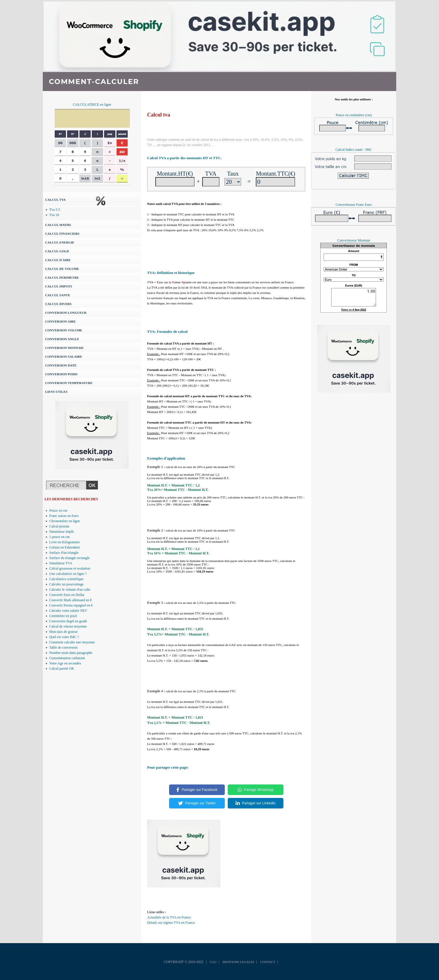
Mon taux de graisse (63, 632)
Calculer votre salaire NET (68, 611)
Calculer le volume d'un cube (70, 590)
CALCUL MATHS (58, 225)
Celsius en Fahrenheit (64, 547)
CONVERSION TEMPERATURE (69, 383)
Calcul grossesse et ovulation (70, 568)
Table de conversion (63, 647)
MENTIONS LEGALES (238, 962)
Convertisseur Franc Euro (354, 205)
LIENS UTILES (56, 392)
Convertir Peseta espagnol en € (71, 605)
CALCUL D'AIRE (58, 260)
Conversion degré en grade (68, 621)
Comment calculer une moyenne (72, 642)
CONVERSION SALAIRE (64, 357)
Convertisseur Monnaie (354, 240)
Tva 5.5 (55, 210)
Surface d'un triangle (64, 553)
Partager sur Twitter (197, 803)
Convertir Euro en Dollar (67, 595)
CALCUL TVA (55, 200)
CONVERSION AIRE (60, 321)
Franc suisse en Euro (64, 516)
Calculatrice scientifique (66, 579)
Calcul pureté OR (62, 669)
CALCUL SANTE (58, 295)
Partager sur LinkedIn (256, 803)
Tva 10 (54, 215)
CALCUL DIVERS (58, 304)
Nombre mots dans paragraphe (71, 653)
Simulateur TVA (61, 563)
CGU (213, 962)
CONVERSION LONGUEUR (66, 313)
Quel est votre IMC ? (64, 637)
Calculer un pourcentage (66, 584)
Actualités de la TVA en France (169, 917)
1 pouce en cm (59, 537)
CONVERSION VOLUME (64, 330)
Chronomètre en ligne (65, 521)
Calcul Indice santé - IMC (354, 150)
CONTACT (268, 962)
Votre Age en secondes (65, 663)
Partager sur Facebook (197, 790)
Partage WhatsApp (256, 790)
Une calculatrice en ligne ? (68, 574)
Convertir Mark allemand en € (70, 600)
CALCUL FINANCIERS (62, 234)
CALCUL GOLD (57, 251)
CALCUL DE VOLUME (62, 269)
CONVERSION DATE (61, 365)
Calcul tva (159, 115)
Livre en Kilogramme (64, 542)
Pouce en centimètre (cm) (354, 115)
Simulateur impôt (62, 532)
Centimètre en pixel (63, 616)
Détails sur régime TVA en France (171, 923)
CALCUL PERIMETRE (62, 277)
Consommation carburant (67, 658)
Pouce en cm (58, 510)
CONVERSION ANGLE (62, 339)
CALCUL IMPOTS (59, 286)
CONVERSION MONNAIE (64, 348)
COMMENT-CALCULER (94, 82)
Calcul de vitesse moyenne (68, 626)
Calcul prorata (59, 526)
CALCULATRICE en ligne (92, 104)
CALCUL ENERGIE (60, 242)
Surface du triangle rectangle (69, 558)
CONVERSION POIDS (61, 374)
